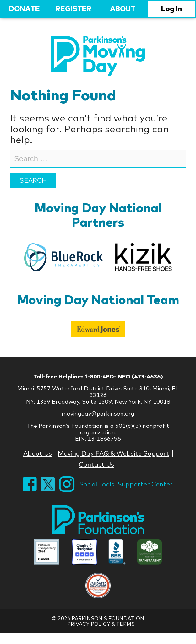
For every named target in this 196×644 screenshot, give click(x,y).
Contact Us (96, 464)
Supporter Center (145, 484)
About (123, 9)
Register (73, 9)
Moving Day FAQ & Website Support (114, 453)
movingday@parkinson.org (98, 413)
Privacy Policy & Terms (101, 624)
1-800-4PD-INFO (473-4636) (123, 376)
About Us (38, 453)
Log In (171, 9)
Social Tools (97, 484)
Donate (24, 9)
